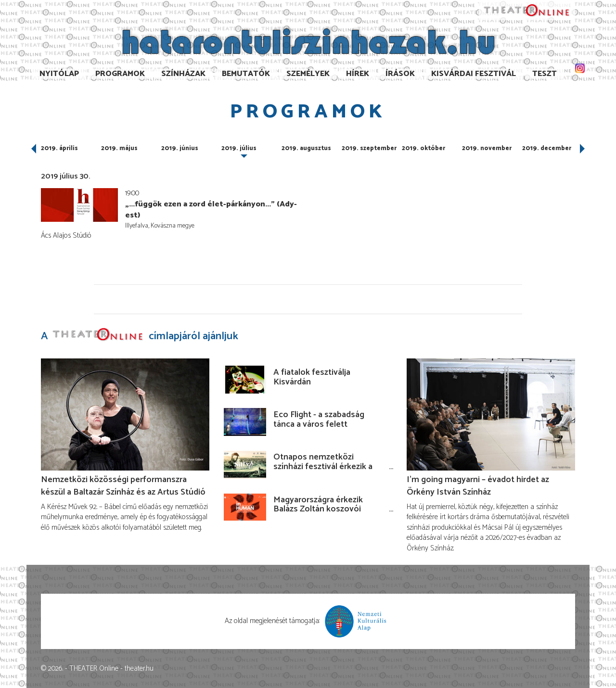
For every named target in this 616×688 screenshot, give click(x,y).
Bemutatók (246, 74)
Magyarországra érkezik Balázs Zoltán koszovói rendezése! (318, 510)
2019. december (547, 148)
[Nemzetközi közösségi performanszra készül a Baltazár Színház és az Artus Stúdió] (125, 414)
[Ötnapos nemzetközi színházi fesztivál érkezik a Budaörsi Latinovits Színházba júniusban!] (245, 465)
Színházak (183, 74)
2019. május (119, 148)
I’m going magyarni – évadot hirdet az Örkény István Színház (478, 486)
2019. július (239, 148)
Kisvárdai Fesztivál (474, 74)
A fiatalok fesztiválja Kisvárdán (312, 377)
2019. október (423, 148)
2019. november (487, 148)
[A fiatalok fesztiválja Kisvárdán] (245, 380)
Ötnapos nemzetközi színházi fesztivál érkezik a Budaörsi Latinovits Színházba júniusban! (323, 471)
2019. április (59, 148)
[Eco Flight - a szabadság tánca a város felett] (245, 422)
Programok (120, 74)
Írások (400, 74)
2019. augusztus (306, 148)
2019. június (180, 148)
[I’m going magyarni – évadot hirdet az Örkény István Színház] (491, 414)
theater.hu (139, 669)
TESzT (545, 74)
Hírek (358, 74)
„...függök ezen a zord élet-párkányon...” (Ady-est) (211, 210)
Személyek (308, 74)
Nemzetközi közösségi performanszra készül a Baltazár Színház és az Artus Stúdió (123, 486)
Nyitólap (59, 74)
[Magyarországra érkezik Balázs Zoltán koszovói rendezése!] (245, 507)
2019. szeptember (369, 148)
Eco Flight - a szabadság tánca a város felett (319, 420)
